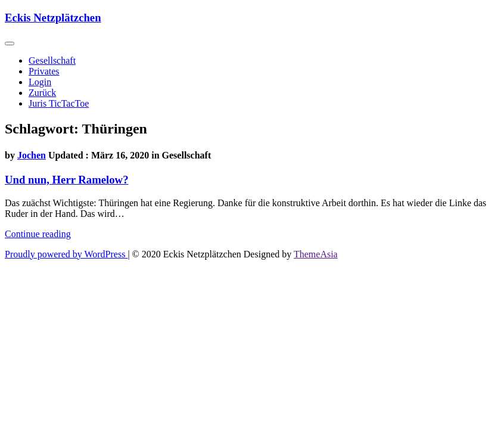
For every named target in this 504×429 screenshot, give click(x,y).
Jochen (32, 155)
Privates (44, 71)
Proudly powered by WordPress (66, 254)
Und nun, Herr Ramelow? (66, 180)
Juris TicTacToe (59, 103)
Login (40, 82)
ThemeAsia (316, 254)
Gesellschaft (52, 60)
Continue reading (38, 234)
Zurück (42, 93)
